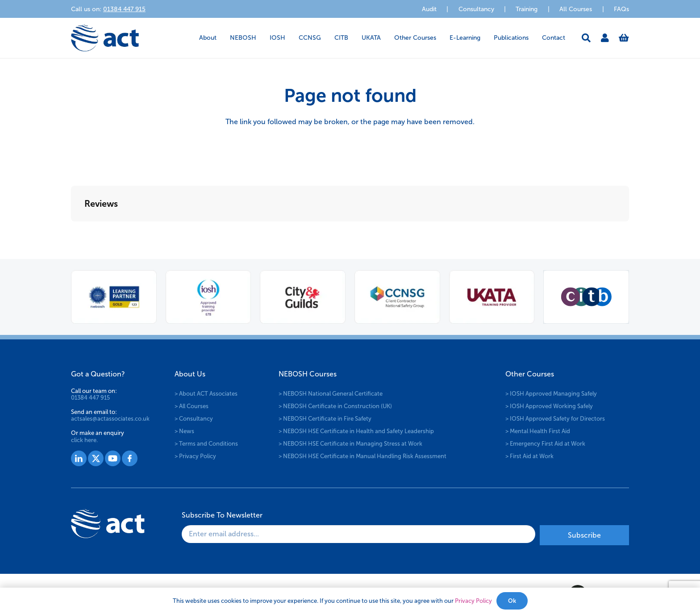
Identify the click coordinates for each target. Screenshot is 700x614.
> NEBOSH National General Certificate (331, 394)
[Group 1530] (130, 458)
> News (184, 431)
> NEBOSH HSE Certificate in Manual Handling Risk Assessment (362, 456)
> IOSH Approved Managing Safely (551, 394)
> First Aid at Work (529, 456)
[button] (586, 38)
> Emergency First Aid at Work (545, 444)
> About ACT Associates (206, 394)
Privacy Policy (473, 601)
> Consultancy (194, 419)
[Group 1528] (96, 458)
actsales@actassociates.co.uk (110, 419)
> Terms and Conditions (206, 444)
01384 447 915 (90, 398)
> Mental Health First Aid (538, 431)
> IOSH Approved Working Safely (549, 406)
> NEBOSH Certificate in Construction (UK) (335, 406)
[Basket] (624, 38)
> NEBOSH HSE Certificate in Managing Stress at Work (350, 444)
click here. (84, 440)
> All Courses (192, 406)
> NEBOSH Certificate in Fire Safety (325, 419)
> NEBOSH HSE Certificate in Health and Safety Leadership (356, 431)
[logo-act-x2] (105, 38)
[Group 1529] (113, 458)
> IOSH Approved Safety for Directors (555, 419)
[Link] (605, 38)
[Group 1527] (79, 458)
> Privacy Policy (195, 456)
